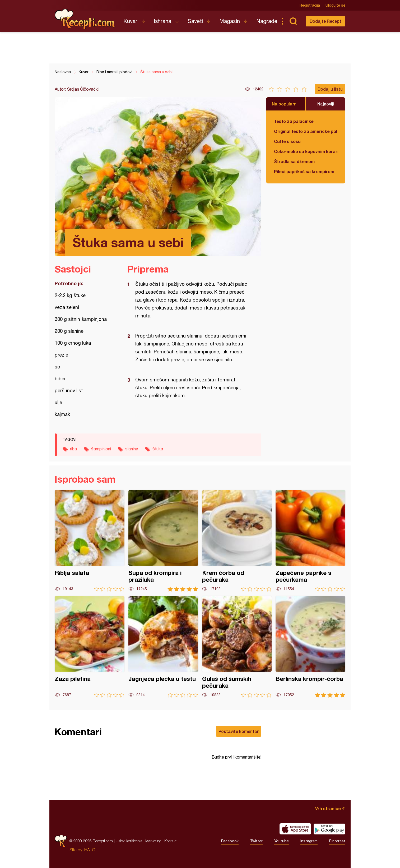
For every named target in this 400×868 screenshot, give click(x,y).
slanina (132, 449)
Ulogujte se (335, 5)
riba (73, 449)
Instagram (309, 841)
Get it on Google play (329, 829)
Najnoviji (326, 104)
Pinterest (337, 841)
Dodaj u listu (330, 89)
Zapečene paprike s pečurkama (310, 541)
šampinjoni (101, 449)
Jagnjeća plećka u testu (163, 647)
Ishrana (162, 21)
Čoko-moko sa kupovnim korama (306, 151)
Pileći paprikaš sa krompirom (304, 171)
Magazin (230, 21)
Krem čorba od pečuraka (237, 541)
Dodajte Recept (325, 21)
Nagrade (267, 21)
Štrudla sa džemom (294, 161)
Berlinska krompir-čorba (310, 647)
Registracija (310, 5)
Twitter (256, 841)
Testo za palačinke (294, 121)
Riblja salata (90, 541)
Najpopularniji (286, 104)
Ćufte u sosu (287, 141)
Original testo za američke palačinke (306, 131)
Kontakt (170, 841)
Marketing (153, 841)
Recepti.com (85, 19)
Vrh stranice (328, 808)
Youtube (282, 841)
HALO (90, 850)
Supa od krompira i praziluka (163, 541)
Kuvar (130, 21)
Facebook (230, 841)
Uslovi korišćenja (129, 841)
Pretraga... (293, 21)
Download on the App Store (295, 829)
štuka (158, 449)
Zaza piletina (90, 647)
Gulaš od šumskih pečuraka (237, 647)
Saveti (195, 21)
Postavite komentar (239, 731)
